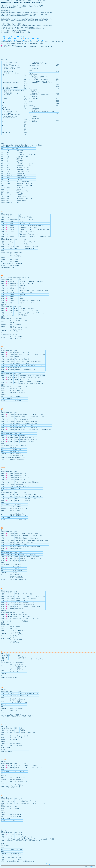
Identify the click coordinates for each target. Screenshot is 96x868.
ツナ (4, 39)
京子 (4, 40)
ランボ (27, 39)
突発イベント (20, 37)
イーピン (16, 40)
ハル (9, 40)
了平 (21, 39)
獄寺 (9, 39)
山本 (15, 39)
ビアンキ (24, 40)
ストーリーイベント (8, 37)
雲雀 (33, 39)
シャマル (40, 40)
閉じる (48, 864)
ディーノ (32, 40)
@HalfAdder (93, 867)
